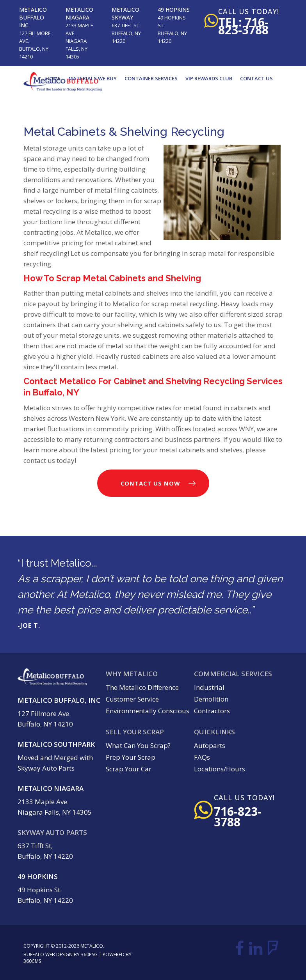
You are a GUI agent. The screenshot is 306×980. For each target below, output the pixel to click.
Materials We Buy (93, 78)
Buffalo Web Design (48, 954)
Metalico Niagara (79, 13)
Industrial (209, 687)
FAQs (202, 757)
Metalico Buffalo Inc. (33, 17)
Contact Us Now (150, 483)
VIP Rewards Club (209, 78)
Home (53, 78)
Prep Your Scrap (131, 757)
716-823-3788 (238, 817)
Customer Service (132, 699)
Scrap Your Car (129, 769)
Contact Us (256, 78)
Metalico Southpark (56, 744)
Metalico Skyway (125, 13)
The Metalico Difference (142, 687)
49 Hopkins (174, 10)
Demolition (211, 699)
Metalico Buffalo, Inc (59, 700)
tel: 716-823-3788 (243, 26)
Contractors (212, 711)
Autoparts (210, 745)
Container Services (151, 78)
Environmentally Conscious (148, 711)
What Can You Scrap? (138, 745)
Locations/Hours (220, 769)
